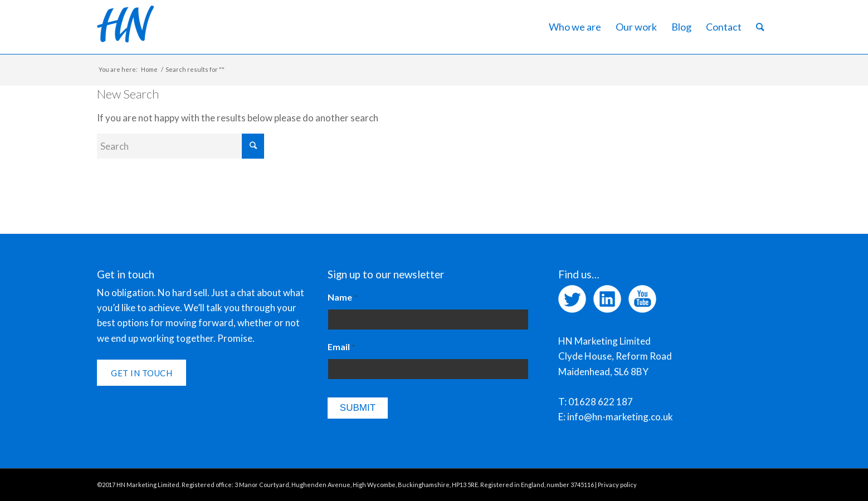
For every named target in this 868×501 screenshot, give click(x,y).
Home (149, 69)
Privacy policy (617, 485)
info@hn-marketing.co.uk (620, 417)
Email (341, 347)
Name (342, 297)
